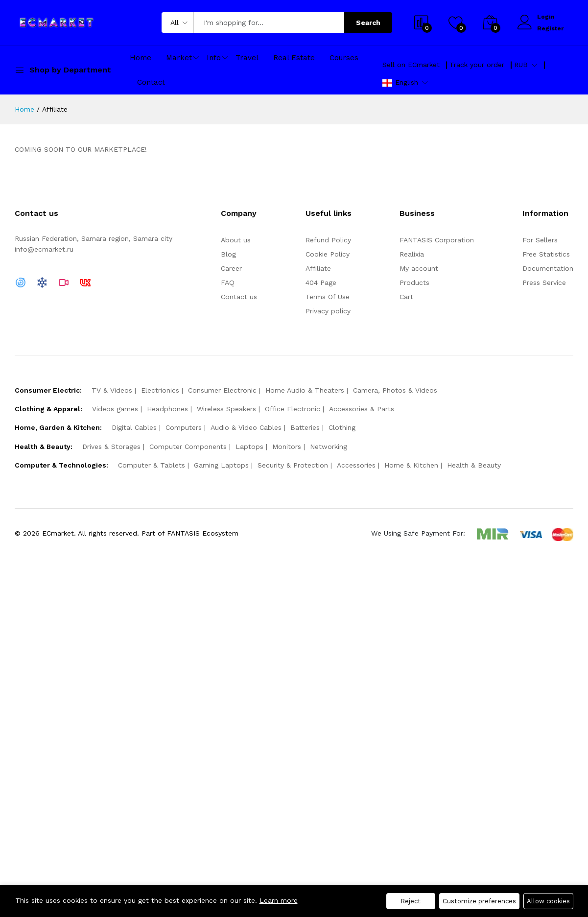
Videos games (115, 409)
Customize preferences (479, 901)
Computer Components (188, 447)
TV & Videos (112, 390)
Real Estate (294, 58)
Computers (184, 427)
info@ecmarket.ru (44, 249)
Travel (247, 58)
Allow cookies (548, 901)
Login (546, 17)
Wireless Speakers (226, 409)
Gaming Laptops (221, 465)
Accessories (356, 465)
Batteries (305, 427)
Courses (344, 58)
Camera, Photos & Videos (395, 390)
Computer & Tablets (152, 465)
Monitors (287, 447)
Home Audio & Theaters (305, 390)
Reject (411, 901)
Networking (329, 447)
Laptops (249, 447)
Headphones (167, 409)
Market (179, 58)
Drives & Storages (111, 447)
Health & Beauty (474, 465)
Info (214, 58)
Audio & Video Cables (246, 427)
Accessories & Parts (362, 409)
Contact (151, 82)
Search (368, 23)
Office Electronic (293, 409)
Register (550, 28)
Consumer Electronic (222, 390)
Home (141, 58)
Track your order (477, 65)
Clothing (342, 427)
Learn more (279, 900)
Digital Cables (134, 427)
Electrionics (160, 390)
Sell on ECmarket (411, 65)
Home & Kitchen (411, 465)
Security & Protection (293, 465)
